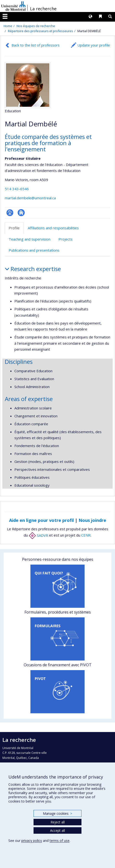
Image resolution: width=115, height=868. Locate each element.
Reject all (58, 822)
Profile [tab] (14, 228)
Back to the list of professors (36, 45)
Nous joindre (92, 520)
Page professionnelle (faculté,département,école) (10, 213)
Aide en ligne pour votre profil (41, 520)
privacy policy (32, 841)
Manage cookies (57, 813)
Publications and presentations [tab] (34, 250)
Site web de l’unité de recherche (21, 213)
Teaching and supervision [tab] (29, 239)
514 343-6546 (17, 189)
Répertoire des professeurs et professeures (40, 31)
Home (8, 26)
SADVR (38, 535)
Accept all (57, 830)
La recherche (43, 9)
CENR (86, 535)
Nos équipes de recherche (36, 26)
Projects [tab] (66, 239)
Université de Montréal (13, 6)
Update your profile (94, 45)
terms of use (60, 841)
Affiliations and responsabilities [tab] (53, 228)
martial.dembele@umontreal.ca (30, 198)
